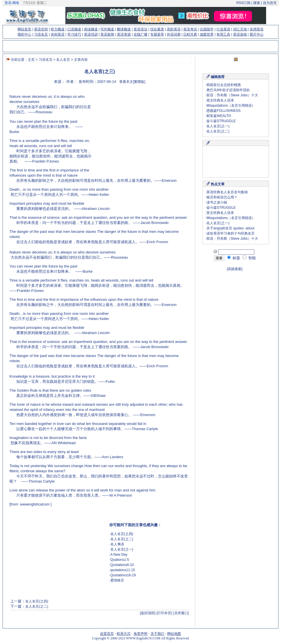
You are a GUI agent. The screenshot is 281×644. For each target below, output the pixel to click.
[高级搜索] (235, 269)
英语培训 (91, 34)
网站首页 (24, 29)
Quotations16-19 (123, 575)
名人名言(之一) (122, 549)
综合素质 (157, 29)
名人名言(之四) (122, 534)
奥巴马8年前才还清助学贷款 (228, 90)
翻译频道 (124, 29)
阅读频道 (91, 29)
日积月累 (190, 34)
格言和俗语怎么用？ (222, 197)
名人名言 (63, 60)
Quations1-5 (120, 560)
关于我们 (157, 634)
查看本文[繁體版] (132, 82)
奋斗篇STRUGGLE (221, 121)
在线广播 (140, 34)
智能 (249, 258)
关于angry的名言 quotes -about (230, 228)
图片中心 (257, 34)
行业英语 (223, 29)
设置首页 (107, 634)
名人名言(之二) (122, 539)
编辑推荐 (218, 77)
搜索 (256, 3)
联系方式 (124, 634)
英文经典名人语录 (220, 100)
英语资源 (124, 34)
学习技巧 (74, 34)
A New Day (119, 555)
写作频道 (107, 29)
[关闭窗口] (181, 613)
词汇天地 (240, 29)
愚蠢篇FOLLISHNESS (224, 111)
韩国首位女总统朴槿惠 (224, 85)
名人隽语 (117, 544)
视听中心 (24, 34)
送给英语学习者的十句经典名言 (231, 233)
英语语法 (140, 29)
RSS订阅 (243, 3)
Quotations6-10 (122, 565)
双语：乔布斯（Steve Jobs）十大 (232, 95)
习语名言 (41, 34)
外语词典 (174, 34)
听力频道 (58, 29)
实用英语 (257, 29)
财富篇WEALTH (219, 116)
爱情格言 (117, 580)
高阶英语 (174, 29)
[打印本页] (164, 613)
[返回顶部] (148, 613)
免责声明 (140, 634)
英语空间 (41, 29)
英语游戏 (240, 34)
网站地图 (174, 634)
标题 (234, 258)
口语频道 (74, 29)
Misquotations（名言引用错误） (231, 106)
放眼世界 (207, 34)
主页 (31, 60)
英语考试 (190, 29)
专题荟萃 (157, 34)
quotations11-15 (123, 570)
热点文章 (218, 184)
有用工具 (223, 34)
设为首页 (270, 3)
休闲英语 (58, 34)
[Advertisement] (53, 553)
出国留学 (207, 29)
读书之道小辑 (217, 202)
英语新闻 (107, 34)
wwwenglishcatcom (35, 504)
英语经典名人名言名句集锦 (227, 192)
